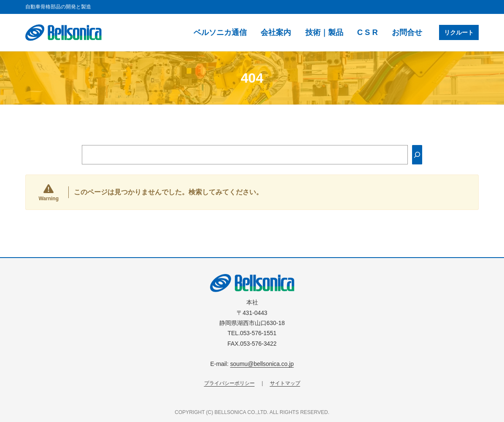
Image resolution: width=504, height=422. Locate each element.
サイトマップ (285, 383)
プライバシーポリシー (229, 383)
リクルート (459, 32)
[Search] (417, 155)
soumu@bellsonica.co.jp (262, 364)
